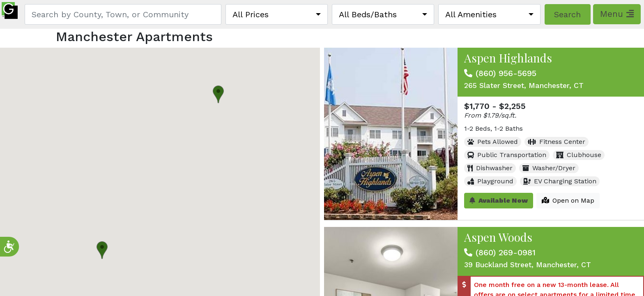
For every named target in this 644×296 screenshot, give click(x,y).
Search (567, 14)
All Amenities (471, 14)
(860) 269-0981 (506, 252)
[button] (218, 94)
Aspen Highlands (508, 58)
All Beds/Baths (368, 14)
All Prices (251, 14)
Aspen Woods (498, 237)
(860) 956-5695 (506, 73)
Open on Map (568, 200)
